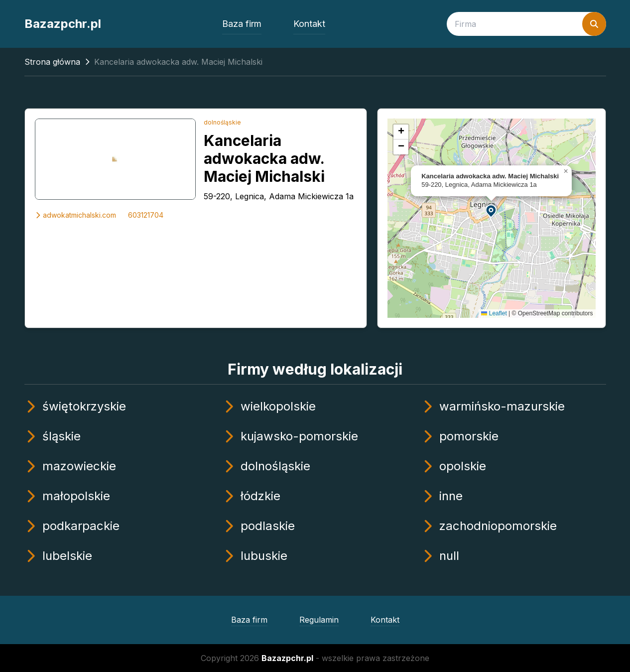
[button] (492, 210)
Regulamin (319, 620)
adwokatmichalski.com (75, 215)
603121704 (146, 215)
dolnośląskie (222, 122)
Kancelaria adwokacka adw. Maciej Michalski (264, 158)
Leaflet (494, 313)
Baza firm (242, 24)
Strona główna (52, 62)
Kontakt (309, 24)
